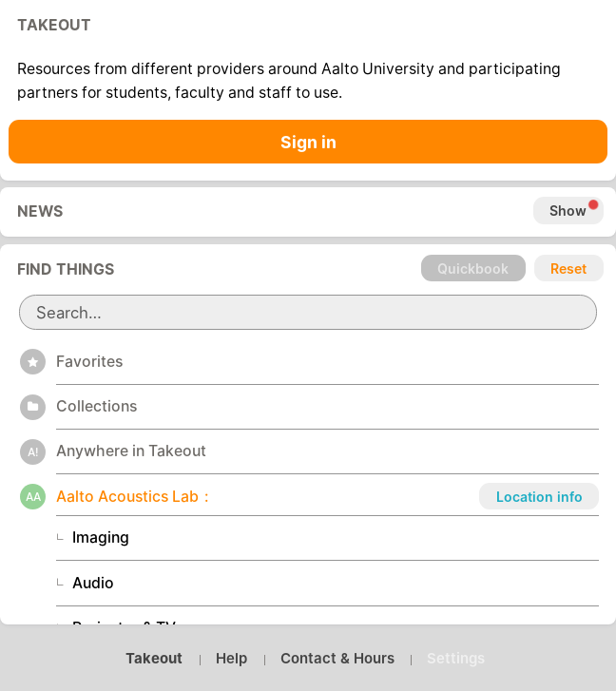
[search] (308, 312)
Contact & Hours (337, 659)
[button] (328, 361)
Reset (568, 269)
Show (568, 211)
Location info (539, 497)
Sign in (308, 142)
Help (231, 659)
